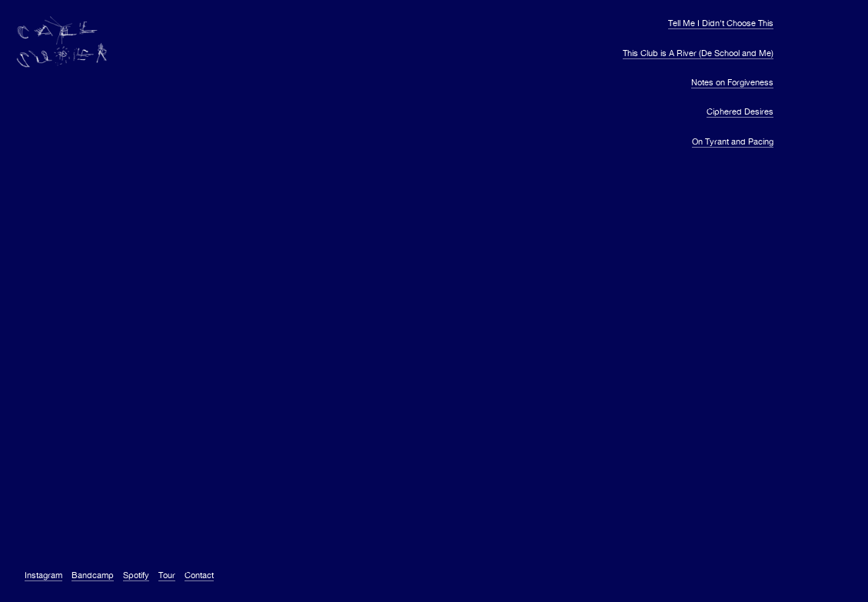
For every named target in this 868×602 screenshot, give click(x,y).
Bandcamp (93, 575)
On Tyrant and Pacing (733, 141)
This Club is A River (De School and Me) (698, 53)
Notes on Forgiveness (732, 82)
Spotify (136, 575)
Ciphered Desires (740, 111)
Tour (167, 575)
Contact (199, 575)
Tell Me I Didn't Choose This (721, 23)
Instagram (43, 575)
